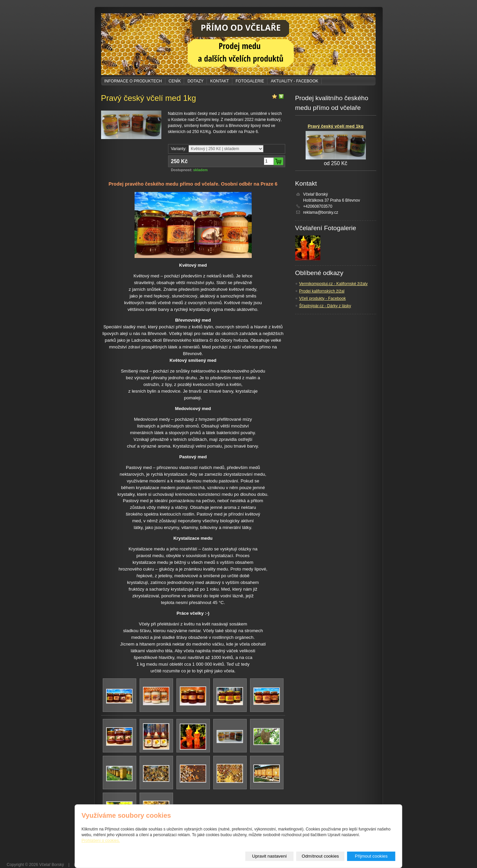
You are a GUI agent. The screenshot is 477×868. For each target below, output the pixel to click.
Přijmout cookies (371, 856)
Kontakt (220, 81)
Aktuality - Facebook (295, 81)
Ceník (175, 81)
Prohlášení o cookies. (101, 841)
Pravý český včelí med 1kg (335, 126)
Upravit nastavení (269, 856)
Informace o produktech (133, 81)
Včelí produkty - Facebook (323, 298)
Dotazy (195, 81)
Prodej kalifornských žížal (322, 291)
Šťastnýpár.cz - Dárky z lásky (325, 306)
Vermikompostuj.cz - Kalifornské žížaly (334, 284)
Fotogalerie (250, 81)
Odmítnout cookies (320, 856)
